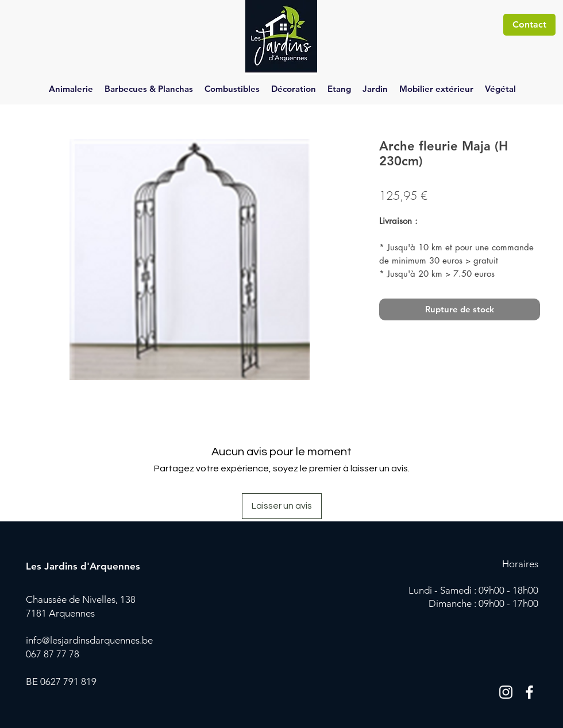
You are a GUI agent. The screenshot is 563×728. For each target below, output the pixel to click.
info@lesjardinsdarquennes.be (89, 640)
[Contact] (529, 25)
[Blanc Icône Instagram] (506, 692)
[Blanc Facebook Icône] (529, 692)
